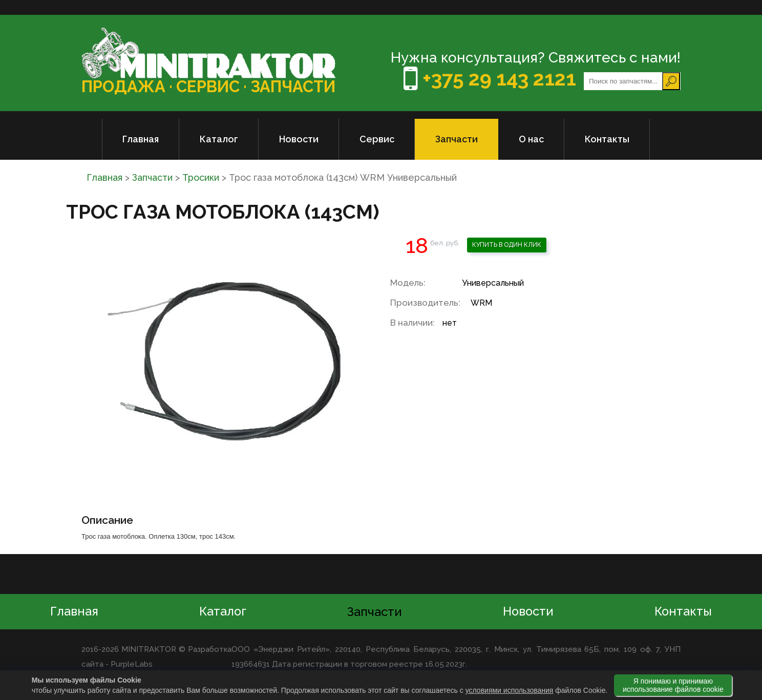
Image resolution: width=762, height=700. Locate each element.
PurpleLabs (131, 664)
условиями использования (510, 690)
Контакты (607, 139)
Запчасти (457, 139)
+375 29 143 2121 (496, 79)
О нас (531, 139)
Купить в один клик (507, 245)
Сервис (377, 139)
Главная (141, 139)
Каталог (219, 139)
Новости (299, 139)
